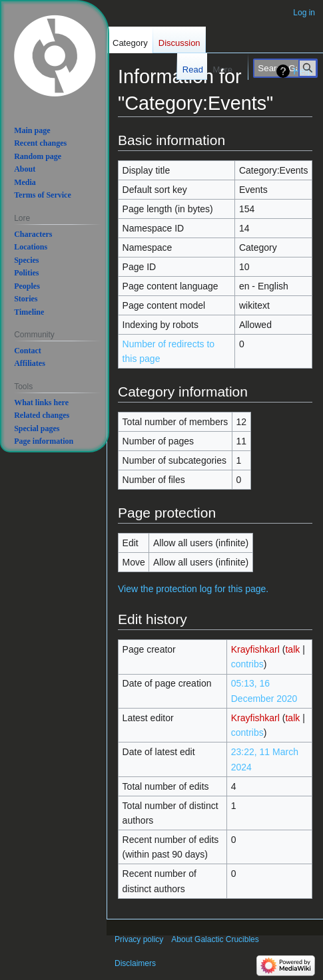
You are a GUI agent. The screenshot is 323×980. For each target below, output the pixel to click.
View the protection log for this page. (193, 589)
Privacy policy (139, 939)
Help (303, 71)
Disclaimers (135, 963)
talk (292, 649)
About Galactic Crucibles (215, 939)
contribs (247, 664)
